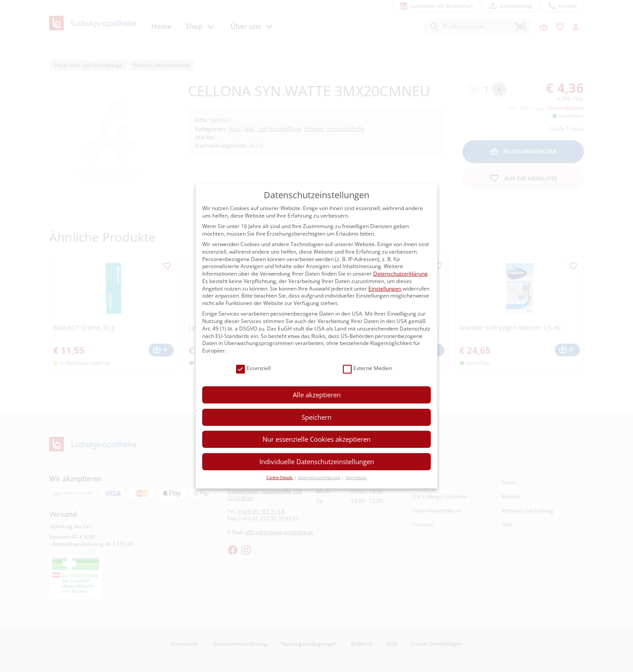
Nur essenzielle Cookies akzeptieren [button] (316, 439)
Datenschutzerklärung (400, 274)
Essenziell (253, 369)
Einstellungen (385, 289)
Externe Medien (367, 369)
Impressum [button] (356, 478)
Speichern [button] (316, 417)
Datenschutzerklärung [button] (319, 478)
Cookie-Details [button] (280, 478)
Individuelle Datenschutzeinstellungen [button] (317, 461)
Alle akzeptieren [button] (317, 395)
